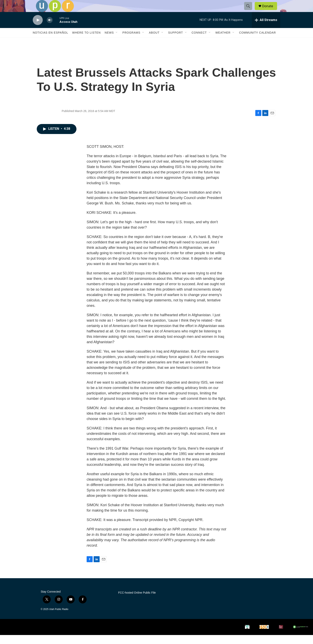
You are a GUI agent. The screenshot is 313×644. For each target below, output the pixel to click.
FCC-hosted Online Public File (137, 602)
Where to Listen (86, 42)
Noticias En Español (50, 42)
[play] (38, 29)
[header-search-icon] (250, 11)
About (154, 42)
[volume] (50, 29)
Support (175, 42)
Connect (199, 42)
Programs (131, 42)
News (109, 42)
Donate (270, 10)
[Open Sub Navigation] (117, 42)
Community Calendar (258, 42)
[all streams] (266, 29)
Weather (223, 42)
